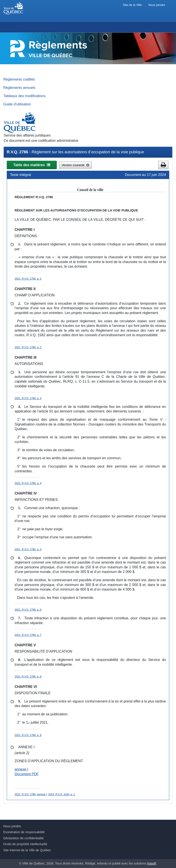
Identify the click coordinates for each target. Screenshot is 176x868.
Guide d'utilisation (17, 104)
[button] (163, 165)
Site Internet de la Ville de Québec (27, 850)
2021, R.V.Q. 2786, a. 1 (28, 279)
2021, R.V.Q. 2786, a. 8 (28, 677)
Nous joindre (157, 5)
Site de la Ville (132, 5)
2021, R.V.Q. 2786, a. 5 (28, 549)
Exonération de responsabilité (24, 832)
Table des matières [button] (32, 165)
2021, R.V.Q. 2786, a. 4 (28, 483)
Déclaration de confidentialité (23, 838)
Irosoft (152, 863)
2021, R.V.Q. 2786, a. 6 (28, 610)
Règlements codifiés (19, 79)
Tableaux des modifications (24, 96)
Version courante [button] (75, 165)
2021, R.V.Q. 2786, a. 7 (28, 635)
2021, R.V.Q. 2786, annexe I (31, 794)
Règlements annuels (19, 88)
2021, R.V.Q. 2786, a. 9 (28, 735)
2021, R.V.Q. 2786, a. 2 (28, 347)
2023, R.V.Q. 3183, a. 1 (62, 794)
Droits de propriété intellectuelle (25, 844)
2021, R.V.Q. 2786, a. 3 (28, 398)
